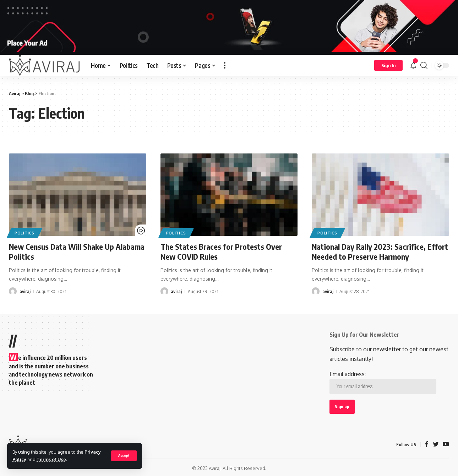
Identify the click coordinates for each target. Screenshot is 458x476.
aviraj (25, 291)
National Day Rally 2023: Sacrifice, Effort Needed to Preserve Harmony (380, 252)
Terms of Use (51, 459)
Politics (24, 233)
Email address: (383, 382)
